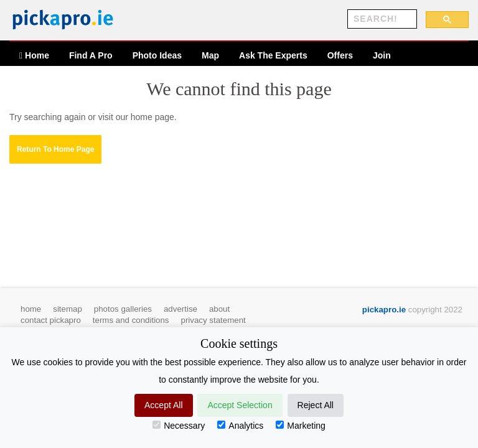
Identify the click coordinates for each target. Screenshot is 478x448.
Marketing (300, 426)
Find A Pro (91, 55)
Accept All (163, 405)
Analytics (240, 426)
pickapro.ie (384, 310)
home (31, 309)
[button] (55, 149)
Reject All (316, 405)
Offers (340, 55)
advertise (180, 309)
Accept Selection (240, 405)
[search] (381, 19)
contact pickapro (51, 320)
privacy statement (213, 320)
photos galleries (123, 309)
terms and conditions (131, 320)
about (219, 309)
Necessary (179, 426)
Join (382, 55)
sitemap (68, 309)
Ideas (157, 55)
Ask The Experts (273, 55)
